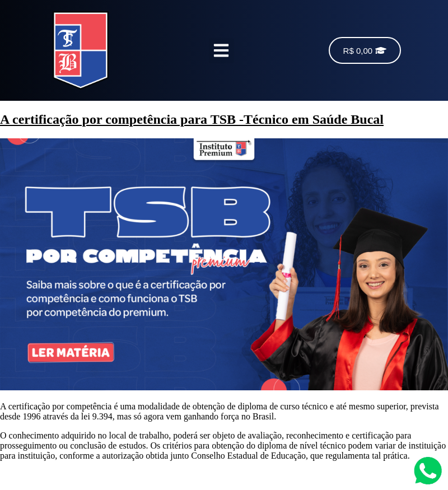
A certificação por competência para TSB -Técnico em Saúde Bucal (192, 119)
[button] (221, 51)
